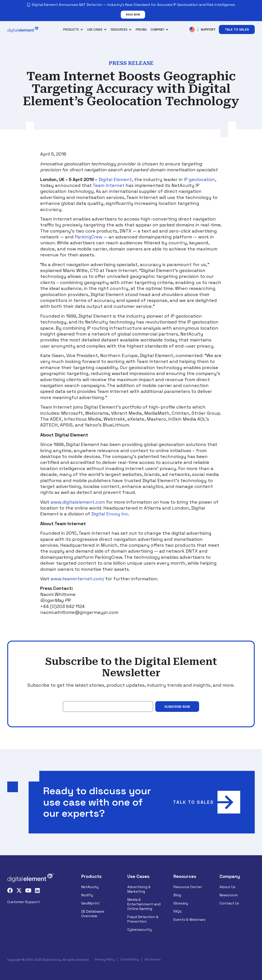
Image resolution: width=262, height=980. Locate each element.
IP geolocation (199, 179)
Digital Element (115, 179)
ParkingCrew (89, 237)
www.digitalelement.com (78, 502)
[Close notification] (255, 11)
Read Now (133, 15)
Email (67, 698)
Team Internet (109, 185)
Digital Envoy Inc (110, 514)
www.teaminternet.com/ (77, 579)
